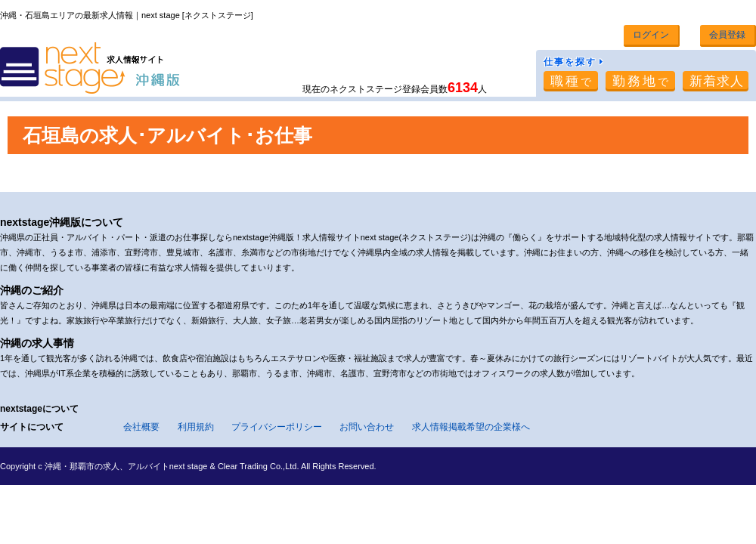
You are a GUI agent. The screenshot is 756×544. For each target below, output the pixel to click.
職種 (572, 81)
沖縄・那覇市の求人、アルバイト (107, 466)
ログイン (651, 35)
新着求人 (717, 81)
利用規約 (196, 427)
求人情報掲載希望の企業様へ (471, 427)
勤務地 (641, 81)
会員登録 (727, 35)
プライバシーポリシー (277, 427)
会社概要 (141, 427)
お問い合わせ (367, 427)
